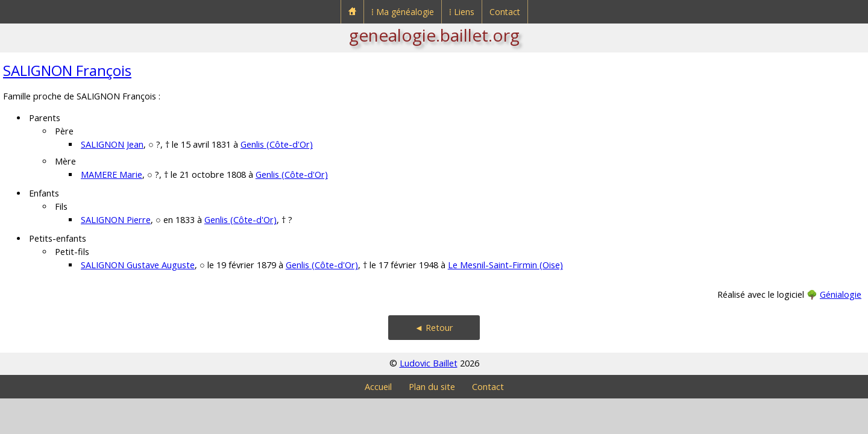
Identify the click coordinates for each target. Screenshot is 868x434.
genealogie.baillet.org (434, 35)
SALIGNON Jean (112, 144)
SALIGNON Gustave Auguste (138, 265)
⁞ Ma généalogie (403, 12)
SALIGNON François (67, 70)
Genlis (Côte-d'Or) (277, 144)
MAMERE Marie (112, 175)
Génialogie (841, 294)
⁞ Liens (462, 12)
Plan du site (432, 387)
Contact (505, 12)
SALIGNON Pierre (116, 220)
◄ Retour (434, 328)
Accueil (378, 387)
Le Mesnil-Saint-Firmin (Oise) (505, 265)
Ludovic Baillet (429, 363)
